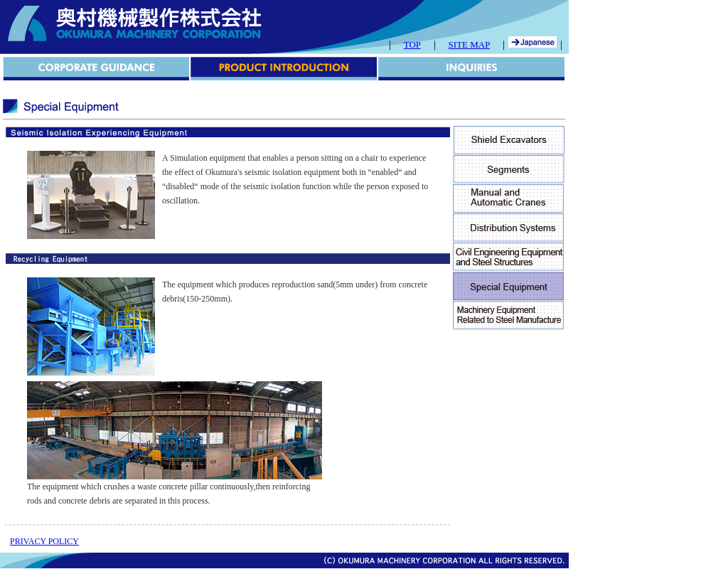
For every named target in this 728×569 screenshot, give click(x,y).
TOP (412, 44)
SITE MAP (469, 44)
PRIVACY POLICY (44, 541)
